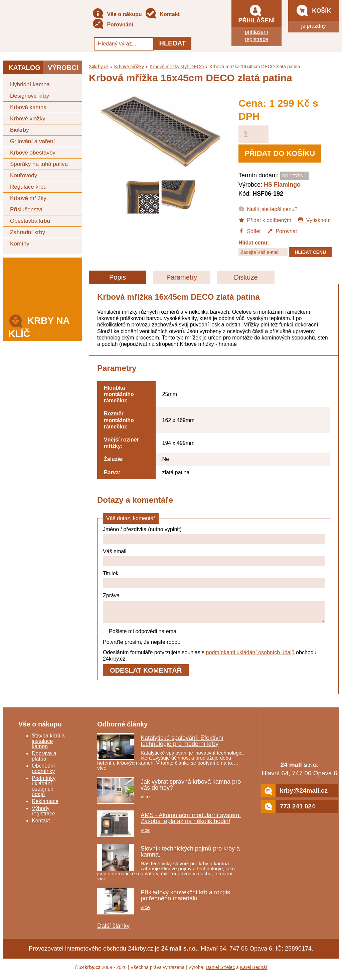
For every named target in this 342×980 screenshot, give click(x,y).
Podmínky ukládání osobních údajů (44, 790)
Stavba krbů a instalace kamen (48, 745)
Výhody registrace (43, 815)
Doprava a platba (44, 760)
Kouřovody (24, 175)
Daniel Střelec (220, 971)
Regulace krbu (28, 187)
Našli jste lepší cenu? (268, 209)
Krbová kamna (28, 107)
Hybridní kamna (30, 84)
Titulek (111, 573)
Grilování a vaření (32, 141)
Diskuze (246, 277)
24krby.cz (99, 67)
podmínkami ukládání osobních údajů (250, 656)
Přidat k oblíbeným (265, 220)
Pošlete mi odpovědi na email (141, 635)
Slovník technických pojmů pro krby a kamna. (190, 856)
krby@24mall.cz (294, 795)
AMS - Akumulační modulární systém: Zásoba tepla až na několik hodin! (191, 822)
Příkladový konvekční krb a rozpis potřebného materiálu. (185, 899)
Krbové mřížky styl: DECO (177, 67)
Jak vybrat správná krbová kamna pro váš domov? (191, 789)
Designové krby (30, 96)
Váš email (115, 551)
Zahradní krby (28, 232)
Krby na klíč (39, 325)
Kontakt (162, 15)
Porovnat (282, 231)
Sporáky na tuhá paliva (39, 164)
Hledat (172, 43)
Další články (113, 930)
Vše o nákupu (117, 15)
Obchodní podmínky (43, 772)
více (102, 772)
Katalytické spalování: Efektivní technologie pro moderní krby (182, 745)
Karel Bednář (254, 971)
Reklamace (45, 805)
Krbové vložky (28, 119)
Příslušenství (26, 210)
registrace (256, 39)
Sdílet (249, 231)
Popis (118, 277)
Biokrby (20, 130)
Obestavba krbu (30, 221)
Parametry (182, 277)
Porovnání (113, 25)
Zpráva (111, 596)
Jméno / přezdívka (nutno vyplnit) (142, 529)
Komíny (20, 244)
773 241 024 (288, 811)
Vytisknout (314, 220)
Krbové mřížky (28, 198)
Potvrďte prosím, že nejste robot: (142, 646)
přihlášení (256, 32)
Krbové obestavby (33, 153)
